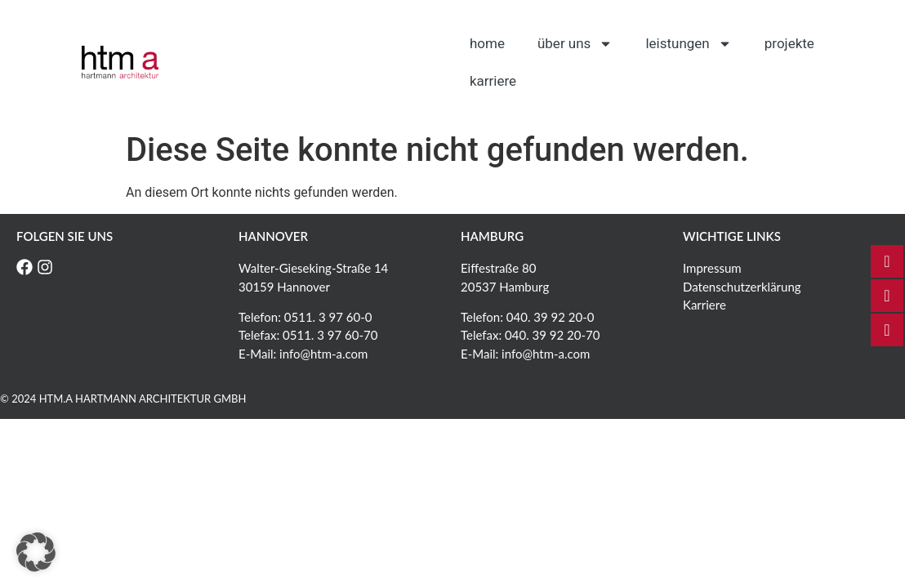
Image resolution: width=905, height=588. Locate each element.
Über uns (575, 44)
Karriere (493, 81)
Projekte (789, 43)
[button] (36, 552)
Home (487, 43)
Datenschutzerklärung (742, 287)
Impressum (712, 268)
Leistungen (688, 44)
